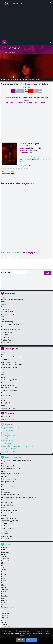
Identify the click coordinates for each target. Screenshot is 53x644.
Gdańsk (4, 567)
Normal (4, 406)
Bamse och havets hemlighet (11, 329)
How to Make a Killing (9, 362)
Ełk (2, 565)
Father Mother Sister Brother (11, 469)
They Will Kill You (7, 309)
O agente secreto (7, 312)
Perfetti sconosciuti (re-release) (12, 357)
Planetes (4, 354)
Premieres (10, 293)
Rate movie (11, 171)
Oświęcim (4, 589)
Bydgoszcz (5, 552)
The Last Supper (7, 337)
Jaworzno (4, 574)
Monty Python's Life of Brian (11, 495)
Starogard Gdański (7, 607)
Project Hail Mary (7, 343)
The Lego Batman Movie (10, 526)
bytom (15, 3)
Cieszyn (4, 556)
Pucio (3, 393)
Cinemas (9, 413)
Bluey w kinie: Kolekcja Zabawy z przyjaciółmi (18, 446)
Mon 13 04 (35, 91)
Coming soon (12, 349)
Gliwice (3, 572)
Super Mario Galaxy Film (11, 428)
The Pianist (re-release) (9, 390)
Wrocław (4, 620)
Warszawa (5, 616)
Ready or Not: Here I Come (10, 367)
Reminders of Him (7, 513)
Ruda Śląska (5, 596)
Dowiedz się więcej (27, 635)
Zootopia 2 (5, 539)
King (3, 489)
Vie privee (4, 335)
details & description (24, 80)
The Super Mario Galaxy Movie (11, 365)
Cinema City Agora (7, 419)
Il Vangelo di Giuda (7, 314)
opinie (38, 80)
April (3, 382)
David (3, 306)
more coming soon (9, 408)
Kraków (4, 581)
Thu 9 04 (17, 91)
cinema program (11, 80)
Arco (3, 375)
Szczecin (4, 609)
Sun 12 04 (31, 91)
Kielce (3, 578)
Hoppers (6, 433)
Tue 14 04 (40, 91)
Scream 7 (4, 515)
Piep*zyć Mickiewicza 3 (9, 502)
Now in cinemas (13, 457)
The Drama (5, 359)
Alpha (3, 319)
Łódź (3, 585)
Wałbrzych (5, 618)
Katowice (4, 576)
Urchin (3, 370)
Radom (4, 594)
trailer (33, 80)
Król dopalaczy (8, 441)
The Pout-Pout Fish (8, 340)
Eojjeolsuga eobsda (8, 466)
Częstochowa (6, 559)
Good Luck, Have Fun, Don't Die (12, 324)
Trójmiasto (5, 614)
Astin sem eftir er (7, 332)
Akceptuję (32, 640)
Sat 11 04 (26, 91)
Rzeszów (4, 600)
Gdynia (3, 570)
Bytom (4, 554)
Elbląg (3, 563)
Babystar (4, 377)
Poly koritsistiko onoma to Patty (12, 299)
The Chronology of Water (10, 380)
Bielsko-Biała (6, 550)
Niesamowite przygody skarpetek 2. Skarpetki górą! (18, 497)
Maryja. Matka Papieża (9, 385)
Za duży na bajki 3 (9, 436)
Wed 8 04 (13, 91)
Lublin (3, 583)
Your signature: (6, 273)
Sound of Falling (7, 396)
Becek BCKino (6, 416)
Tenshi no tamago (7, 322)
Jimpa (3, 302)
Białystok (4, 548)
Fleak (3, 327)
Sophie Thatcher (39, 159)
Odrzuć (20, 640)
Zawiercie (4, 625)
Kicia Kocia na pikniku (8, 487)
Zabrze (4, 622)
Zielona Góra (5, 627)
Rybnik (3, 598)
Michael (4, 400)
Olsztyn (4, 587)
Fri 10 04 (21, 91)
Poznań (4, 592)
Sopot (3, 603)
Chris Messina (28, 159)
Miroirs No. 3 (5, 403)
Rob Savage (12, 52)
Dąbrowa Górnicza (7, 561)
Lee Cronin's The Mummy (10, 388)
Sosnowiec (5, 605)
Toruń (3, 611)
